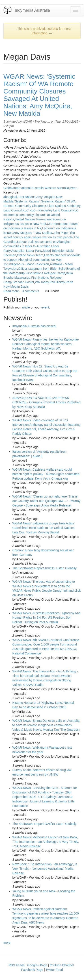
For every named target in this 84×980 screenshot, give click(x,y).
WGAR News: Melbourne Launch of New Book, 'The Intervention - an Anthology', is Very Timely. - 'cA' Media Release (46, 842)
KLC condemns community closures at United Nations (41, 215)
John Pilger (61, 233)
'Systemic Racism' (27, 201)
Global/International (17, 188)
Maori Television (54, 251)
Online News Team (30, 255)
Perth (74, 188)
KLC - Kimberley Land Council (51, 210)
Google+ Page (37, 965)
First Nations (27, 197)
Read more (11, 291)
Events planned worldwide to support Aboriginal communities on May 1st (42, 260)
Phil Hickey (57, 282)
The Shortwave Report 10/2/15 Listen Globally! (45, 568)
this (55, 29)
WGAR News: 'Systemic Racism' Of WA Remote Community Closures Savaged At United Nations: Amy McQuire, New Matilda (39, 95)
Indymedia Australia (32, 10)
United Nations (56, 206)
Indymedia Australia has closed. (34, 326)
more (7, 943)
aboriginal (10, 197)
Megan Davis (19, 287)
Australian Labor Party (27, 251)
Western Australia (57, 188)
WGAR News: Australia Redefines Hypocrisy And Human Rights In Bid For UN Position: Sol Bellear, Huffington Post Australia (46, 617)
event (45, 307)
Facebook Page (32, 970)
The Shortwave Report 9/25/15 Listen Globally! (45, 824)
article (26, 307)
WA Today (42, 282)
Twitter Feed (54, 970)
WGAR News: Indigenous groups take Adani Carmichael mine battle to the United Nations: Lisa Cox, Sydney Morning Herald (44, 528)
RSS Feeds (17, 965)
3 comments (30, 291)
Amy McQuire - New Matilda (33, 233)
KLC (26, 210)
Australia (37, 188)
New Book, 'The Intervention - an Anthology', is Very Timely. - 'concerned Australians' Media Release (45, 869)
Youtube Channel (62, 965)
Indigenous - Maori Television (29, 264)
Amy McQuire (46, 197)
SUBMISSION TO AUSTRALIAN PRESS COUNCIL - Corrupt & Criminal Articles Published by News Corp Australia (46, 402)
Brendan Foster (23, 282)
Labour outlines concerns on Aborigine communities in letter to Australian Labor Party (37, 246)
